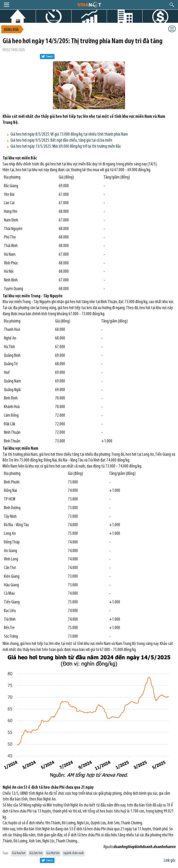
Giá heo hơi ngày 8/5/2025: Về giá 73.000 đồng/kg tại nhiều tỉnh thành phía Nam (69, 134)
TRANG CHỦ (18, 21)
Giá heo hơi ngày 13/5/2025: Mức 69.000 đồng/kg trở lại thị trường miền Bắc (66, 146)
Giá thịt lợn (53, 853)
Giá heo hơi (19, 853)
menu (7, 5)
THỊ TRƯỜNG (89, 21)
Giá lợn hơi (36, 853)
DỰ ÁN (125, 21)
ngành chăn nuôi (74, 853)
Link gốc (170, 861)
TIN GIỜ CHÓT (53, 21)
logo (89, 4)
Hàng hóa (11, 30)
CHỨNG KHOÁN (160, 21)
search (172, 5)
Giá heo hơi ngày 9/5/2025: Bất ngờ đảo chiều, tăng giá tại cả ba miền (61, 140)
